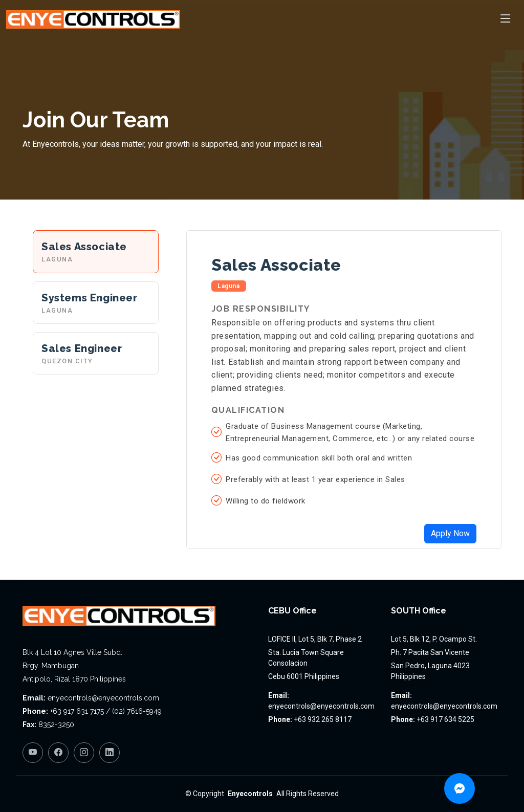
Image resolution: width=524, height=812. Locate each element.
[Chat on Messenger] (460, 788)
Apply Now (450, 533)
